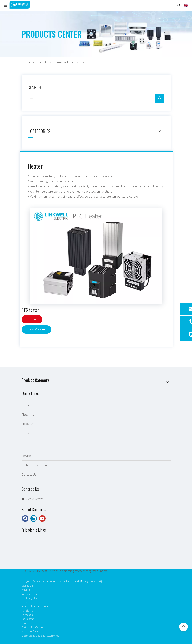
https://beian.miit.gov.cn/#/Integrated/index (78, 571)
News (25, 433)
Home (26, 405)
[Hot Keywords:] (160, 98)
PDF (32, 319)
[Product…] (92, 98)
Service (26, 456)
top (183, 626)
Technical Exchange (35, 465)
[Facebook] (25, 519)
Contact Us (29, 474)
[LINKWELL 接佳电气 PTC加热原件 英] (96, 256)
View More (36, 329)
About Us (28, 415)
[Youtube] (42, 519)
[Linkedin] (34, 519)
